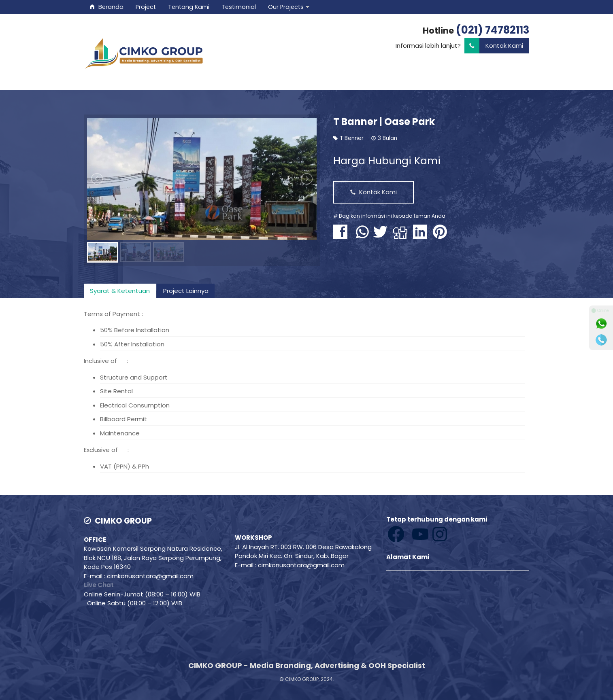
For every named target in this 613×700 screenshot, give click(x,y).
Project (146, 7)
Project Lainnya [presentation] (186, 291)
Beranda (107, 7)
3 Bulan (387, 138)
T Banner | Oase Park (384, 122)
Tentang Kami (189, 7)
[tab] (120, 291)
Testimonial (239, 7)
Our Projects (286, 7)
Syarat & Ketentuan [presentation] (120, 291)
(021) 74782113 (493, 30)
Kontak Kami (494, 46)
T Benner (352, 138)
